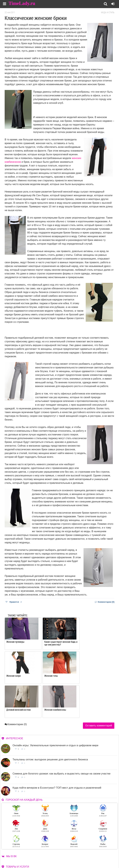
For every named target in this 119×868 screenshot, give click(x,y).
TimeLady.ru (22, 3)
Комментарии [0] (105, 602)
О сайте (68, 852)
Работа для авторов (96, 852)
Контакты (70, 856)
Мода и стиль (108, 12)
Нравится (14, 602)
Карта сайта (93, 856)
